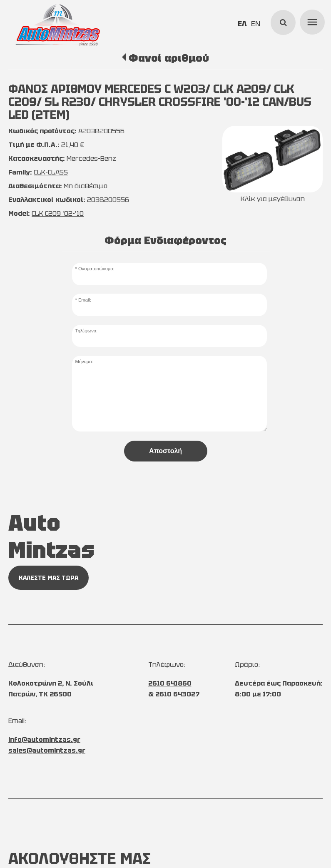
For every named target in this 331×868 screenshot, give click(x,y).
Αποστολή (165, 451)
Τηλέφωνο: (86, 331)
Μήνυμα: (84, 362)
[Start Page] (57, 25)
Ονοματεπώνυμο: (96, 269)
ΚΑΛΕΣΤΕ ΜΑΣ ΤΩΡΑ (49, 578)
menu (311, 21)
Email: (85, 300)
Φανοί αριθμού (169, 58)
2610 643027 (177, 694)
